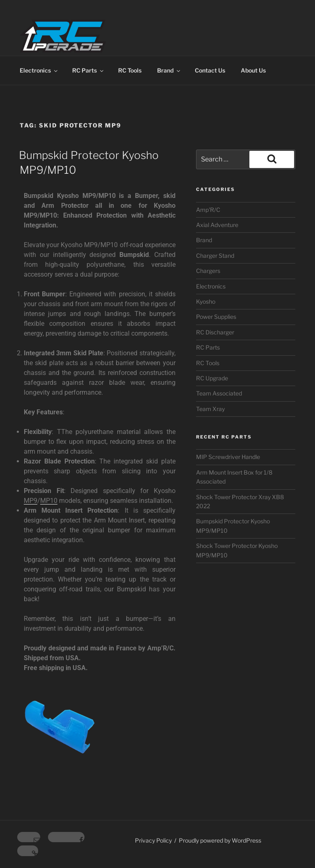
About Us (253, 70)
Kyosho (206, 301)
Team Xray (210, 409)
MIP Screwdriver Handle (228, 457)
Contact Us (210, 70)
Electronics (39, 70)
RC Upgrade (212, 378)
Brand (169, 70)
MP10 (49, 501)
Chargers (208, 271)
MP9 (31, 501)
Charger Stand (215, 256)
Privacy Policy (153, 840)
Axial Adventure (217, 225)
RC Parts (88, 70)
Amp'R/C (208, 210)
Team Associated (219, 393)
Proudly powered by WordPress (220, 840)
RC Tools (130, 70)
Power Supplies (216, 317)
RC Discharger (215, 332)
